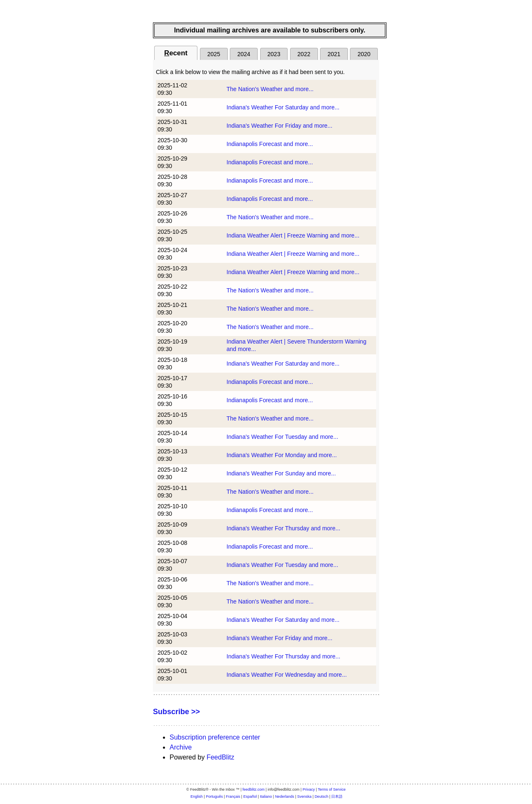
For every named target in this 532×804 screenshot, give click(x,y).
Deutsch (321, 797)
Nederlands (285, 797)
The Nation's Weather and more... (270, 89)
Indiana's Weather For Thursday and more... (283, 528)
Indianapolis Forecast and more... (270, 144)
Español (250, 797)
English (197, 797)
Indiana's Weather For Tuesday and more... (282, 437)
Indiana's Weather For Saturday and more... (283, 107)
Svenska (304, 797)
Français (233, 797)
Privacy (309, 789)
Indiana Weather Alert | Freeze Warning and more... (293, 235)
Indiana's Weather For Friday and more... (280, 126)
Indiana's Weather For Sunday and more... (281, 473)
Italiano (266, 797)
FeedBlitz (220, 757)
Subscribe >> (176, 712)
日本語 (337, 797)
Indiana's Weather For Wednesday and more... (287, 675)
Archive (181, 747)
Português (214, 797)
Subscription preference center (215, 737)
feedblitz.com (254, 789)
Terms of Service (332, 789)
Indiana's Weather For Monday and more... (282, 455)
